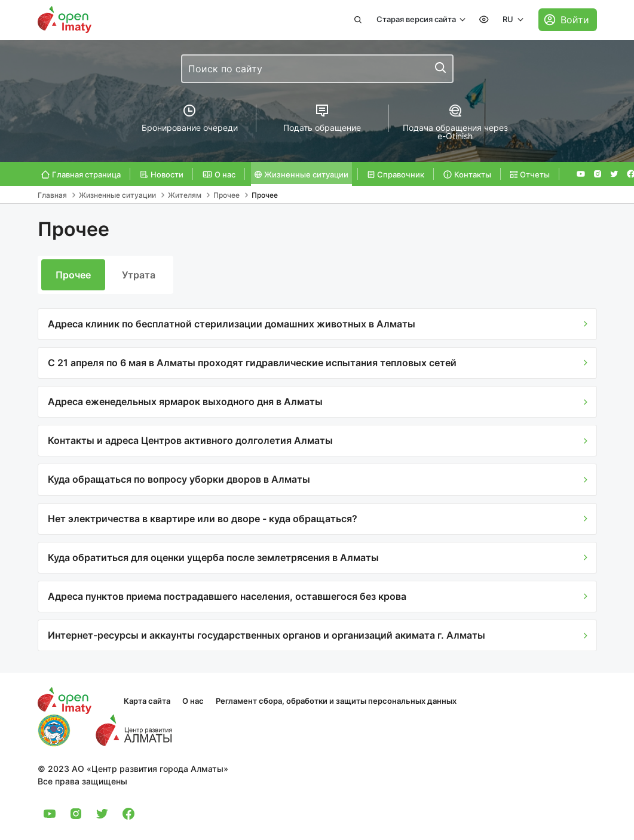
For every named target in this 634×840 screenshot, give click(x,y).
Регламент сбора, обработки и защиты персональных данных (336, 701)
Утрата (139, 275)
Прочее (73, 275)
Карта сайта (147, 701)
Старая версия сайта (417, 19)
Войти (575, 20)
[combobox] (317, 69)
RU (509, 19)
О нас (193, 701)
